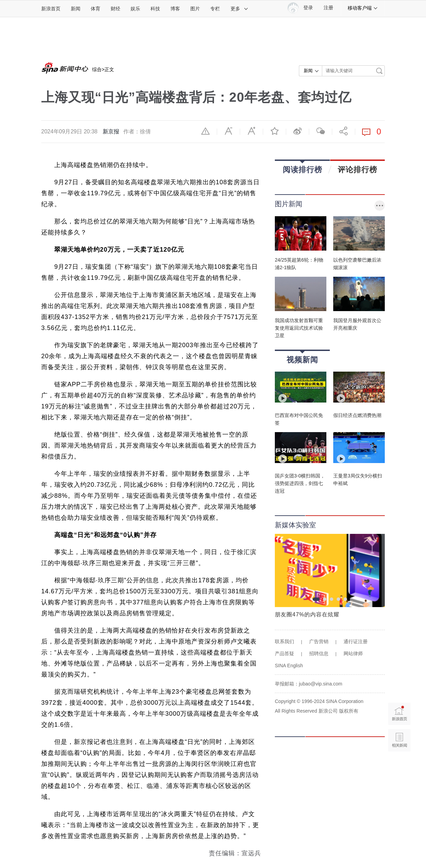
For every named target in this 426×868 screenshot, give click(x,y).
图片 (195, 9)
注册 (328, 8)
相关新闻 (399, 740)
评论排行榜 (357, 169)
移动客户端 (363, 8)
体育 (96, 9)
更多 (239, 9)
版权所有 (349, 711)
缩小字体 (228, 131)
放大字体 (251, 131)
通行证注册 (356, 641)
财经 (115, 9)
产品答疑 (284, 653)
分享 (344, 131)
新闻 (76, 9)
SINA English (289, 666)
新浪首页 (51, 9)
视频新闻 (302, 357)
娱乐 (135, 9)
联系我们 (284, 641)
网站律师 (353, 653)
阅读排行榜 (302, 167)
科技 (155, 9)
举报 (205, 131)
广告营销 (319, 641)
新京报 (111, 131)
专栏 (215, 9)
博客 (175, 9)
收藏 (274, 131)
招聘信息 (319, 653)
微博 (298, 131)
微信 (321, 131)
